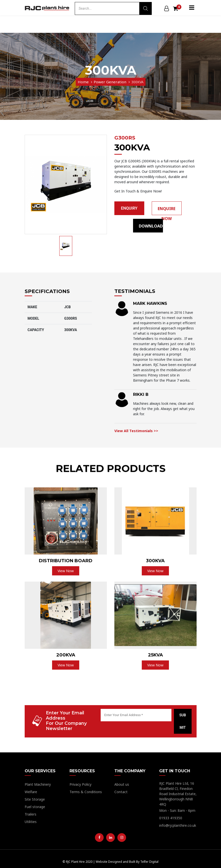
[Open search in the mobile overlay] (113, 8)
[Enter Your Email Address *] (136, 715)
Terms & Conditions (86, 792)
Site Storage (35, 799)
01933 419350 (171, 818)
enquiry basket (129, 210)
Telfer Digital (149, 862)
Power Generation (110, 82)
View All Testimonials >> (136, 457)
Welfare (31, 792)
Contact (121, 792)
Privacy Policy (80, 784)
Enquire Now (167, 210)
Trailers (31, 814)
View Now (66, 587)
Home (83, 82)
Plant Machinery (38, 784)
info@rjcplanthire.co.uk (178, 825)
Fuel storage (35, 807)
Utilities (31, 822)
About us (122, 784)
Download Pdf (151, 228)
